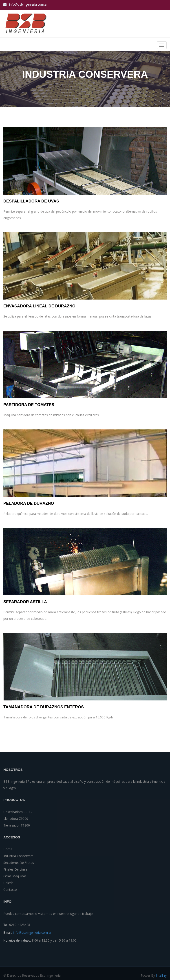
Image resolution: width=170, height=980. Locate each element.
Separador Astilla (25, 602)
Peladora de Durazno (29, 503)
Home (8, 849)
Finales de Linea (15, 869)
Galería (8, 883)
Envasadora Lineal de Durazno (39, 306)
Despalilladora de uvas (31, 201)
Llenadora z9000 (16, 819)
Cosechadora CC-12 (18, 812)
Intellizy (161, 975)
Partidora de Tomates (29, 405)
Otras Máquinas (15, 876)
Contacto (10, 890)
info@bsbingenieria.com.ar (28, 4)
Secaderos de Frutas (19, 863)
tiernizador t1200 (17, 825)
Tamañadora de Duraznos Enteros (44, 707)
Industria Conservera (18, 856)
